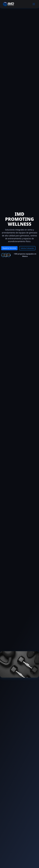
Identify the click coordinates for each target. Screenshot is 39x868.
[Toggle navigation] (34, 4)
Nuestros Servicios (9, 248)
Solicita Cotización (27, 248)
